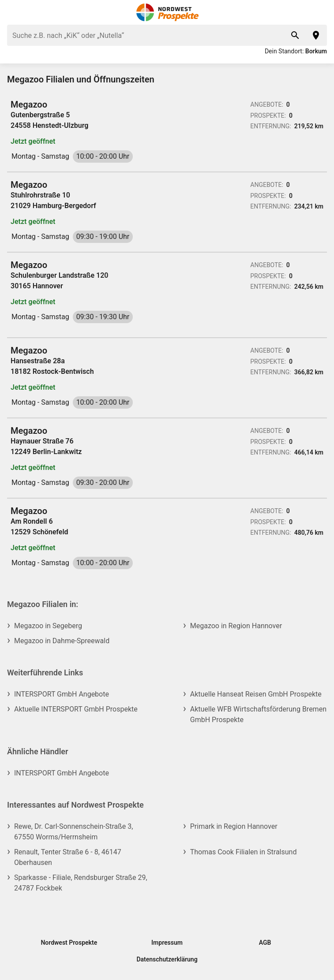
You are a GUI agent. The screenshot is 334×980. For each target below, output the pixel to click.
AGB (265, 943)
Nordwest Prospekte (69, 943)
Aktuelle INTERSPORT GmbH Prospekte (76, 709)
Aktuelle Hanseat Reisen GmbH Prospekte (256, 694)
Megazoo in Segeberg (48, 626)
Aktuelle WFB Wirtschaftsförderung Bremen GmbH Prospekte (258, 714)
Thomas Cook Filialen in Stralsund (244, 852)
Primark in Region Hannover (234, 826)
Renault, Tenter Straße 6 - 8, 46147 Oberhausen (68, 857)
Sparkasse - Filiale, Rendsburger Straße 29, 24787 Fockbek (81, 883)
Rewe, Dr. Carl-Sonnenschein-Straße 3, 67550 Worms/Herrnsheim (73, 832)
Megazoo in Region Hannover (236, 626)
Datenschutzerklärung (167, 959)
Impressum (167, 943)
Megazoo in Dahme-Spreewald (62, 641)
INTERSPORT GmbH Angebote (62, 694)
